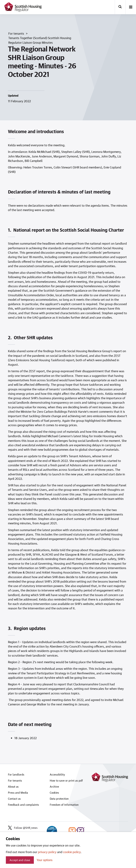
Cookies (54, 793)
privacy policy (47, 852)
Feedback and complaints (23, 805)
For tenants (15, 780)
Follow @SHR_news (23, 828)
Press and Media (18, 793)
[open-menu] (131, 7)
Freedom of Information (64, 805)
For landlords (16, 774)
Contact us (14, 799)
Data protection (59, 799)
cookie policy (72, 852)
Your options (45, 860)
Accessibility (57, 774)
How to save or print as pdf (66, 780)
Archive (54, 787)
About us (13, 787)
